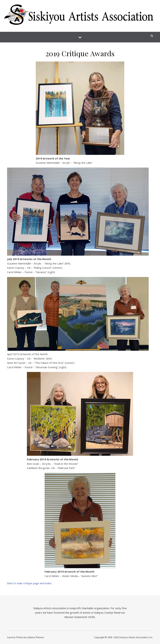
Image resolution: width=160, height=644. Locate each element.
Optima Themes (36, 637)
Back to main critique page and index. (30, 583)
